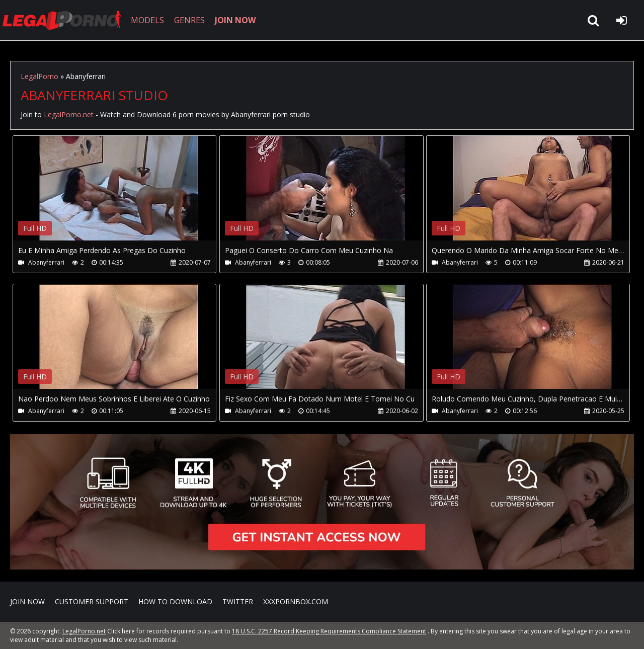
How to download (175, 601)
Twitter (238, 601)
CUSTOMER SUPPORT (92, 601)
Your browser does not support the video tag (119, 195)
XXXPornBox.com (296, 601)
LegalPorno (39, 76)
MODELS (147, 20)
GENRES (189, 20)
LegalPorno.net (65, 20)
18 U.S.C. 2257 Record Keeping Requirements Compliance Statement (329, 631)
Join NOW (27, 601)
